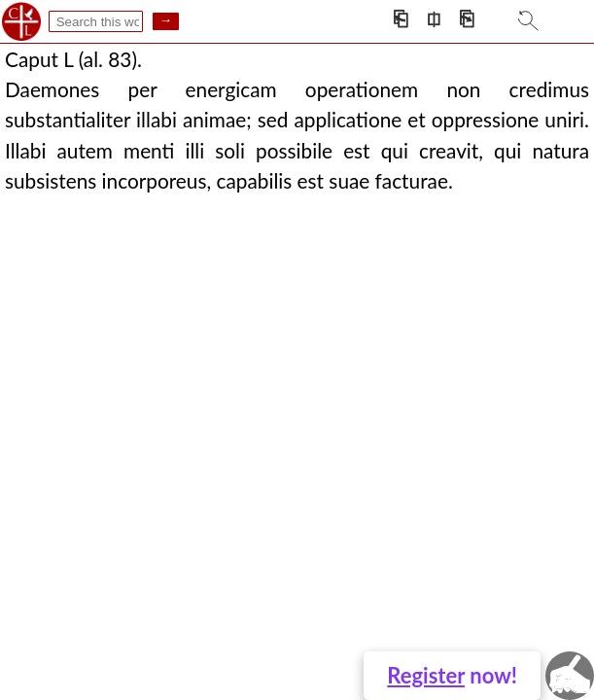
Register (426, 675)
